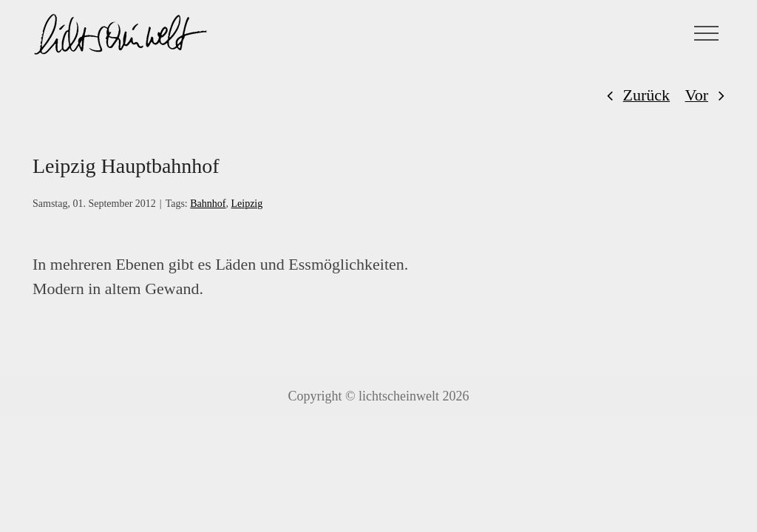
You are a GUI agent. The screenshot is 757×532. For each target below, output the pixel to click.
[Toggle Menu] (707, 33)
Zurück (647, 95)
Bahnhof (208, 204)
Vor (697, 95)
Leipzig (247, 204)
